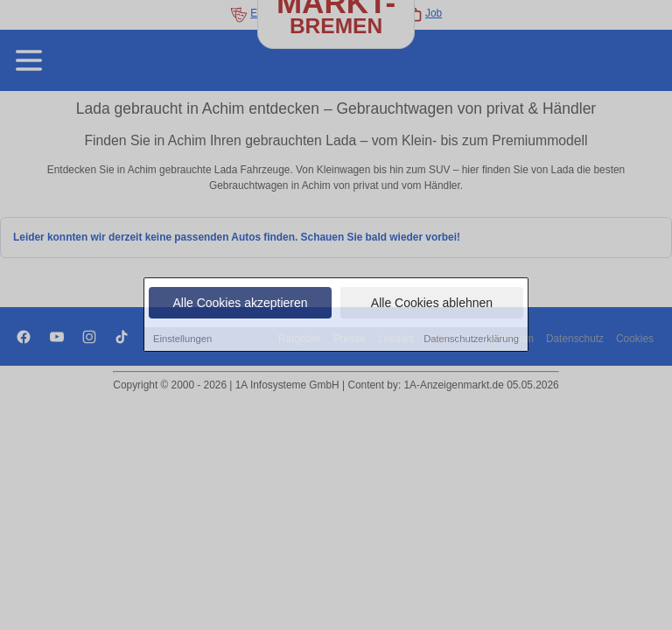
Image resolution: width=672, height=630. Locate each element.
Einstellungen (182, 339)
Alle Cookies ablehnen (432, 304)
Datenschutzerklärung (471, 339)
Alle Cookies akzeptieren (240, 304)
